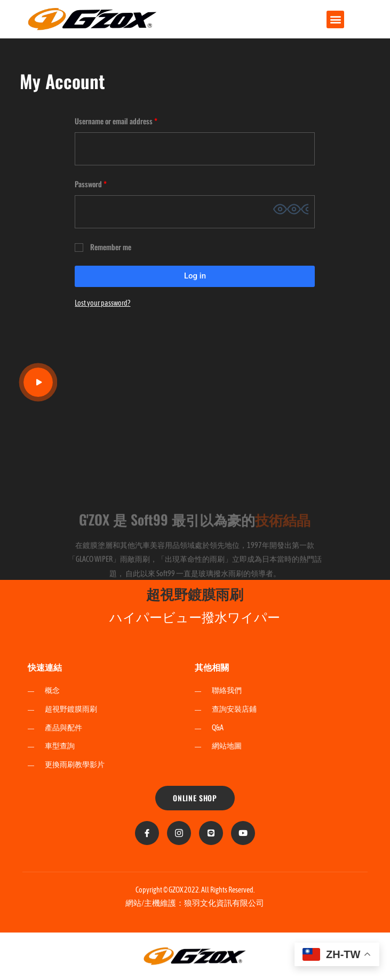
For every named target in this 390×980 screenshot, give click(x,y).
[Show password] (291, 209)
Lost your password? (102, 303)
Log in (195, 276)
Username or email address (129, 120)
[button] (335, 19)
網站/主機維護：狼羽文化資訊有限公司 (195, 903)
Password (104, 183)
